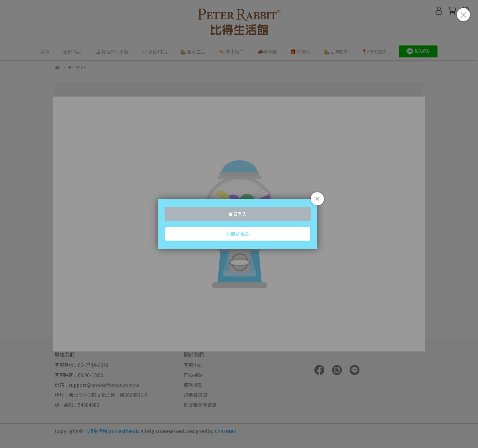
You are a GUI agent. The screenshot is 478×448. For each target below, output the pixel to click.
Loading (239, 224)
